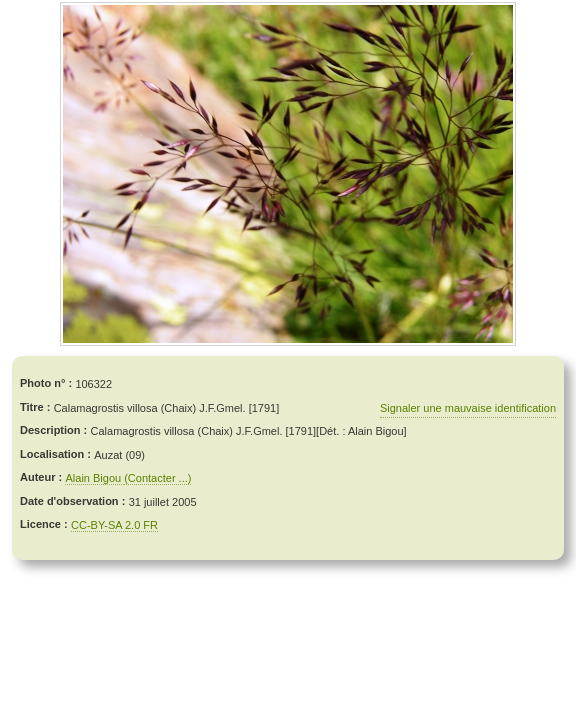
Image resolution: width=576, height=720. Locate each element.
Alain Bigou (94, 478)
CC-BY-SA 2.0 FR (114, 525)
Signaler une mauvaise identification (468, 408)
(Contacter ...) (157, 478)
